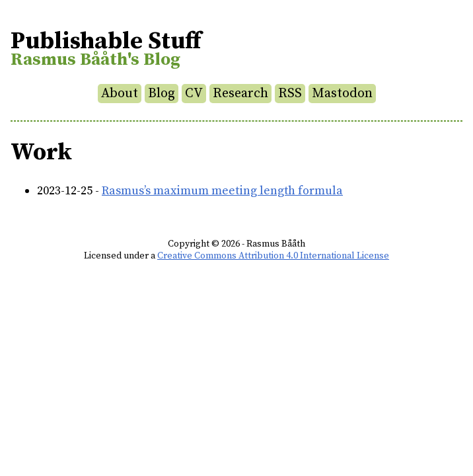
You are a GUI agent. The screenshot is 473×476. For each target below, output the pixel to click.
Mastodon (342, 94)
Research (240, 94)
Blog (162, 94)
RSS (290, 94)
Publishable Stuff (106, 41)
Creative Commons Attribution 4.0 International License (273, 256)
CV (194, 94)
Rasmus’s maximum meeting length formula (222, 191)
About (120, 94)
